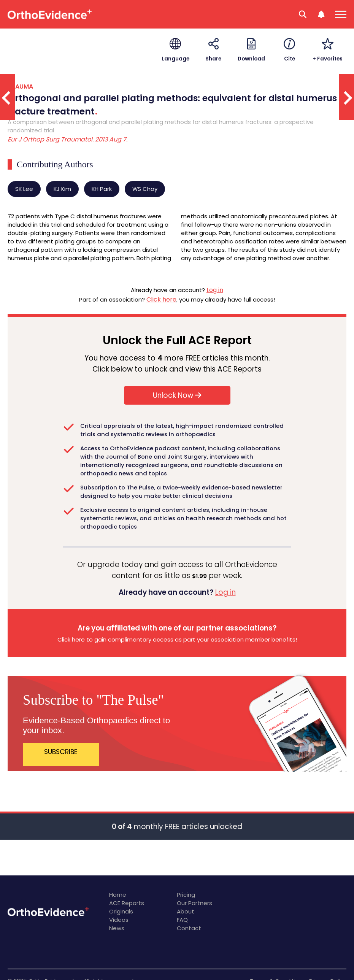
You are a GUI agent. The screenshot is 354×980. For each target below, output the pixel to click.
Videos (119, 920)
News (117, 928)
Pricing (186, 895)
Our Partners (194, 903)
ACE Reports (127, 903)
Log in (215, 290)
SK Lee (24, 189)
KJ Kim (62, 189)
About (186, 911)
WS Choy (145, 189)
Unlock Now (177, 395)
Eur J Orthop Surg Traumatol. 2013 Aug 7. (67, 139)
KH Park (102, 189)
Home (118, 895)
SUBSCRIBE (61, 752)
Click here (161, 299)
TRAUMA (20, 87)
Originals (121, 911)
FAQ (182, 920)
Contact (189, 928)
